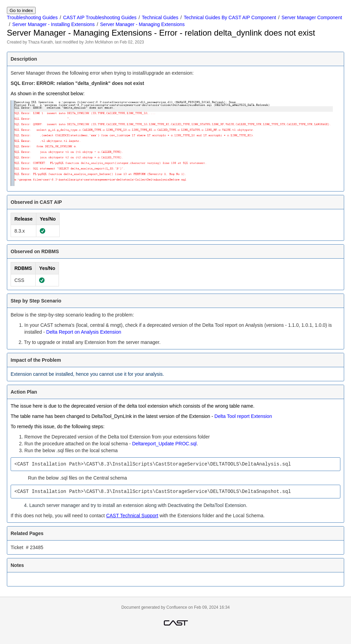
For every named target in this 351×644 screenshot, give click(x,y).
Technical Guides (160, 17)
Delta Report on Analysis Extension (84, 332)
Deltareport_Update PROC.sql (164, 444)
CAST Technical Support (132, 516)
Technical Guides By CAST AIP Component (230, 17)
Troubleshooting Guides (32, 17)
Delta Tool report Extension (243, 416)
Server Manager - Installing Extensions (53, 24)
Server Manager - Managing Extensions (142, 24)
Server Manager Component (312, 17)
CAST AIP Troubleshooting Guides (100, 17)
